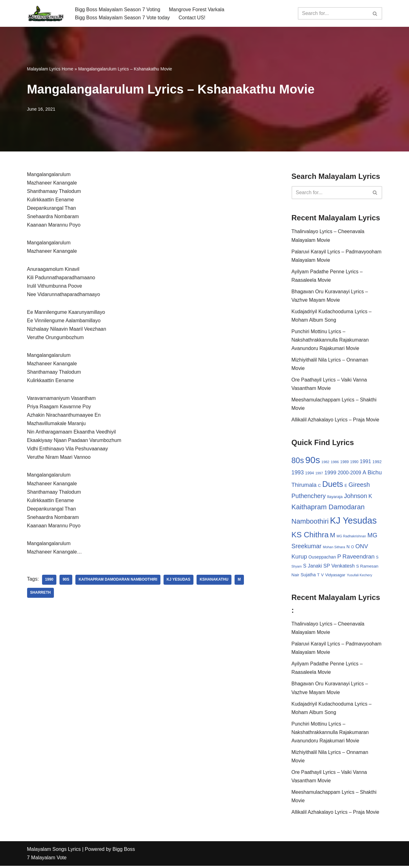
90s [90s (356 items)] (313, 461)
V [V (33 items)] (323, 576)
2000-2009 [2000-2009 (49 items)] (349, 474)
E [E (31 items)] (346, 486)
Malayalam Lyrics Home (50, 69)
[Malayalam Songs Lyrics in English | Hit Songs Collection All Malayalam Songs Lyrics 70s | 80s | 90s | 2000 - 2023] (46, 13)
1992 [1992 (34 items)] (377, 463)
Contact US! (192, 18)
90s (66, 581)
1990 (49, 581)
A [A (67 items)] (364, 473)
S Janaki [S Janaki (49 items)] (312, 567)
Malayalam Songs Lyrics (54, 852)
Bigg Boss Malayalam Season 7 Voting (118, 9)
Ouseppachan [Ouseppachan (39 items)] (322, 558)
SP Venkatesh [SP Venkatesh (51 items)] (339, 567)
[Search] (333, 13)
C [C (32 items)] (319, 486)
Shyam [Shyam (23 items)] (297, 568)
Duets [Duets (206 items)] (333, 485)
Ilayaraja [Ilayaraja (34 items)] (335, 498)
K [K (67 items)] (370, 497)
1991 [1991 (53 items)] (365, 462)
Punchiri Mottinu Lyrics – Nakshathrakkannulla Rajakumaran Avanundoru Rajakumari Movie (330, 340)
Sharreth (41, 594)
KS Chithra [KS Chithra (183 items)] (310, 536)
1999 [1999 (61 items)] (330, 473)
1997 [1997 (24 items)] (319, 474)
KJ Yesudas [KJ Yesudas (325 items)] (353, 522)
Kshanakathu (215, 581)
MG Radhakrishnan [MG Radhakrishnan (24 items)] (352, 537)
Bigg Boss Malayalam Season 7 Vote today (123, 18)
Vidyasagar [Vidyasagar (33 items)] (335, 576)
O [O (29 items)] (353, 548)
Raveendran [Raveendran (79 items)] (358, 558)
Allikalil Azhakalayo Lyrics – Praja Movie (336, 421)
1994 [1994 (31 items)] (310, 474)
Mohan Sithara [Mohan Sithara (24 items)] (334, 548)
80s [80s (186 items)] (298, 461)
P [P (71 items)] (339, 558)
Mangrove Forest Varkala (197, 9)
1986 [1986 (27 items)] (335, 463)
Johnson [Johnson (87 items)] (355, 497)
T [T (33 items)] (318, 576)
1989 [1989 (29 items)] (344, 463)
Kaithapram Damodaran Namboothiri (118, 581)
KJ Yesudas (179, 581)
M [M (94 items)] (333, 536)
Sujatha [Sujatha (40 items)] (308, 576)
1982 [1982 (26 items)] (325, 463)
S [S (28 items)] (377, 559)
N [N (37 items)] (348, 548)
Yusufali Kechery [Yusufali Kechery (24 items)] (359, 576)
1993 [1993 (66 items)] (298, 473)
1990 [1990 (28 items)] (354, 463)
